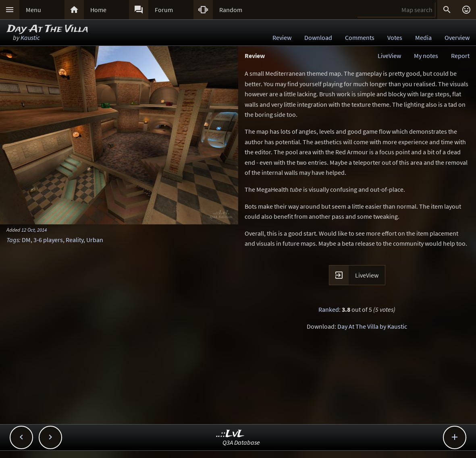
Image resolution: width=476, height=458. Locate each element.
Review (282, 37)
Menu (33, 10)
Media (423, 37)
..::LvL (230, 434)
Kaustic (30, 37)
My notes (426, 56)
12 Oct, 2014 (34, 230)
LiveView (389, 56)
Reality (75, 240)
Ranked (329, 309)
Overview (457, 37)
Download (318, 37)
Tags (13, 240)
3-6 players (48, 240)
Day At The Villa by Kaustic (372, 326)
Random (231, 10)
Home (98, 10)
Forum (164, 10)
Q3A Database (241, 442)
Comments (360, 37)
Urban (95, 240)
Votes (395, 37)
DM (26, 240)
